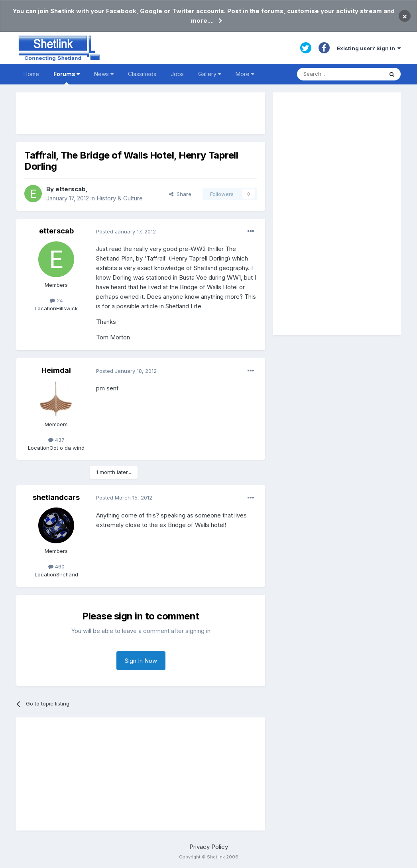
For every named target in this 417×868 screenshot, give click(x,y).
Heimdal (56, 370)
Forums (67, 77)
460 (56, 566)
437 (56, 440)
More (245, 74)
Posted (126, 231)
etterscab (71, 189)
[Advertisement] (141, 113)
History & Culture (120, 198)
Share (180, 194)
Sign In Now (141, 661)
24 (56, 300)
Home (31, 74)
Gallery (210, 74)
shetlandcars (56, 497)
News (104, 74)
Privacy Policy (209, 847)
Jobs (177, 74)
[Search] (340, 74)
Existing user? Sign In (369, 48)
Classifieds (142, 74)
